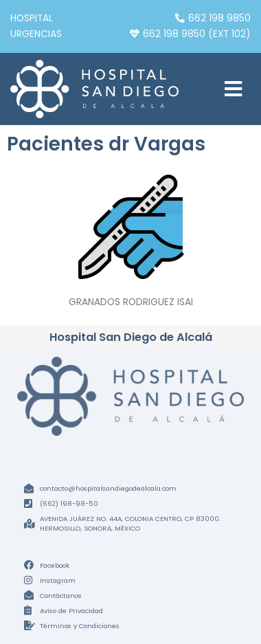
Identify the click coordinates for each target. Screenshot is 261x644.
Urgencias (36, 34)
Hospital (32, 18)
